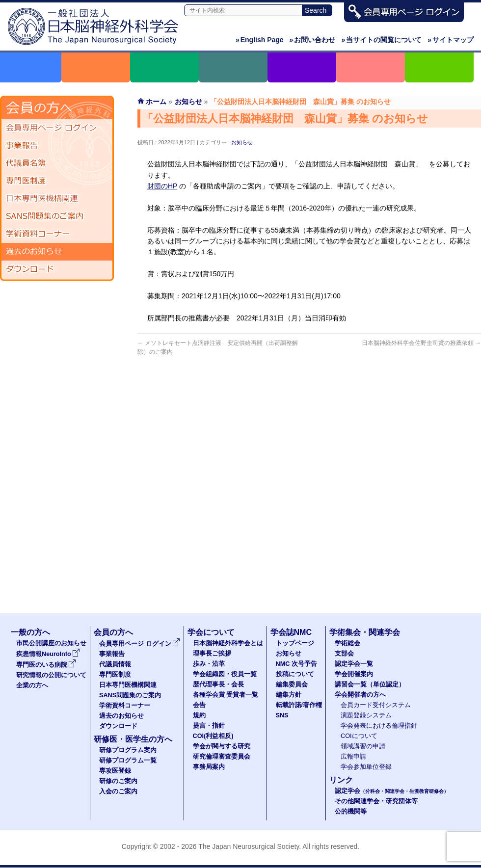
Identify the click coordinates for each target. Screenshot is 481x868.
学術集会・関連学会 (365, 632)
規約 (199, 715)
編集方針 (289, 695)
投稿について (295, 674)
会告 (199, 705)
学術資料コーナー (57, 234)
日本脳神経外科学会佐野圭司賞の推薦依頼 (421, 343)
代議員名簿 (57, 163)
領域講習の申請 (363, 746)
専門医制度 (57, 181)
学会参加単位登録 (366, 767)
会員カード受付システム (376, 705)
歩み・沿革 (209, 664)
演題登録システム (366, 715)
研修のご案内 (118, 781)
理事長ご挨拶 (212, 654)
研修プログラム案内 (128, 750)
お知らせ (242, 142)
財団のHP (162, 186)
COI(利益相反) (213, 736)
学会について (211, 632)
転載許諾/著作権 (299, 705)
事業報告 (57, 146)
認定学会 (392, 791)
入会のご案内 (118, 791)
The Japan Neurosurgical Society (249, 846)
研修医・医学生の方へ (133, 739)
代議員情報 (115, 664)
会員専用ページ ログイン (57, 128)
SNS (282, 715)
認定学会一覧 (354, 664)
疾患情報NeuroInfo (48, 654)
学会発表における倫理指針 (379, 726)
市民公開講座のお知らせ (51, 643)
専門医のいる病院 (46, 665)
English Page (260, 40)
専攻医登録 (115, 771)
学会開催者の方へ (360, 695)
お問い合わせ (313, 40)
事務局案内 (209, 767)
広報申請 (353, 757)
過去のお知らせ (57, 252)
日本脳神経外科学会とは (228, 643)
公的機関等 (351, 812)
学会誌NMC (291, 632)
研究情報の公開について (51, 675)
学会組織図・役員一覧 (225, 674)
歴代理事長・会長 (218, 684)
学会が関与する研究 (222, 746)
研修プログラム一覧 (128, 761)
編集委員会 (292, 684)
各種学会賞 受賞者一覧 (226, 695)
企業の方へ (32, 685)
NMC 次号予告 (296, 664)
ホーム (156, 102)
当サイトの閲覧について (381, 40)
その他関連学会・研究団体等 (376, 801)
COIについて (359, 736)
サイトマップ (451, 40)
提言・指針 (209, 726)
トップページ (295, 643)
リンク (341, 780)
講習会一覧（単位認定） (370, 684)
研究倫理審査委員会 (222, 757)
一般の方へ (30, 632)
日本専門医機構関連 (57, 199)
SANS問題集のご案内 (57, 216)
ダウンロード (57, 269)
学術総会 (347, 643)
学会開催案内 (354, 674)
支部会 (344, 654)
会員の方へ (113, 632)
